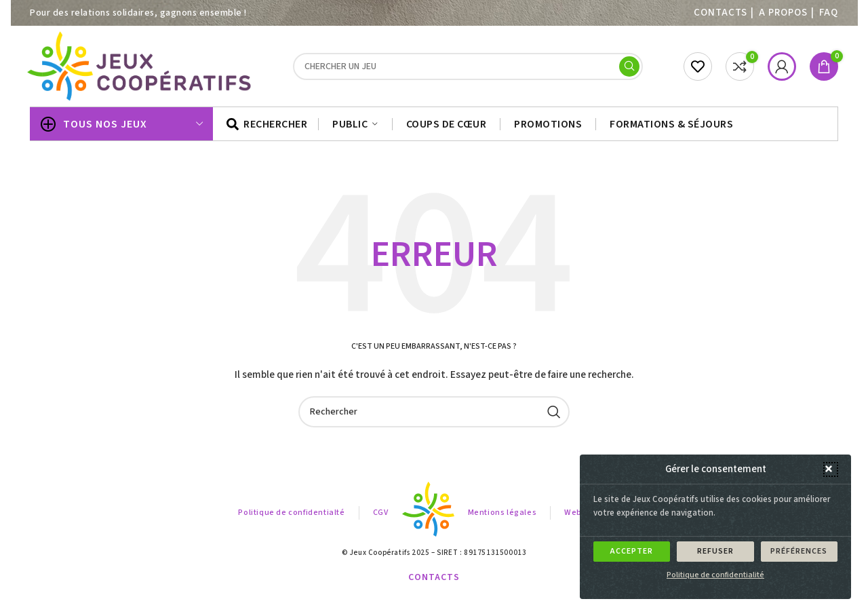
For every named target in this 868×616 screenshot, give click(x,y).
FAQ (829, 13)
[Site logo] (141, 66)
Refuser (715, 551)
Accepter (632, 551)
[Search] (468, 66)
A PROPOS (783, 13)
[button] (831, 469)
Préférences (799, 551)
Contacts (720, 13)
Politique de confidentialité (715, 575)
